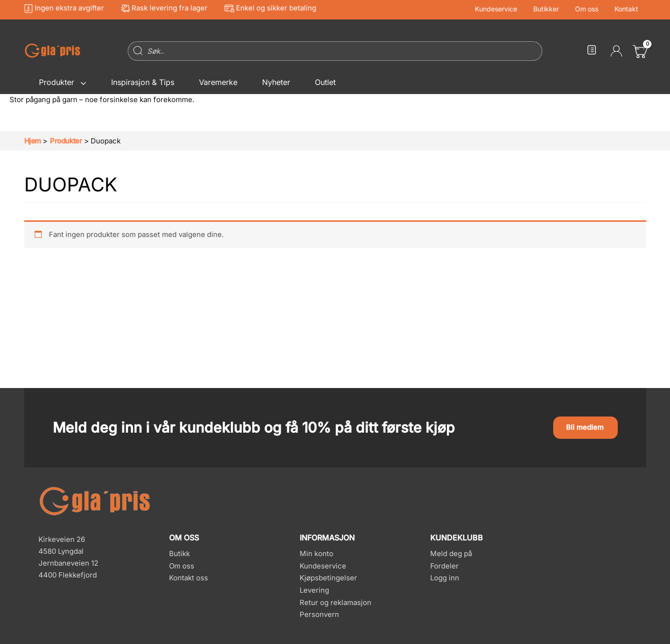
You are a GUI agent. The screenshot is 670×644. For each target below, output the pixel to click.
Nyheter (276, 82)
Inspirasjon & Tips (143, 82)
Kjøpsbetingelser (328, 578)
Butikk (179, 554)
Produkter (63, 82)
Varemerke (218, 82)
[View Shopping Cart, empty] (639, 51)
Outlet (325, 82)
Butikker (553, 9)
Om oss (591, 9)
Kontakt (628, 9)
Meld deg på (451, 554)
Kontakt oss (189, 578)
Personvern (319, 615)
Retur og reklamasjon (335, 602)
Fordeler (444, 566)
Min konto (316, 554)
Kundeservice (506, 9)
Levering (314, 590)
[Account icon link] (616, 51)
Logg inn (445, 578)
